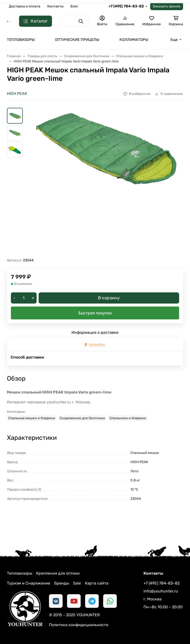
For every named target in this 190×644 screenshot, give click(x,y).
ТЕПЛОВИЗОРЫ (21, 40)
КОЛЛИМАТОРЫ (134, 40)
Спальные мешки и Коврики (32, 418)
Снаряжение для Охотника (82, 418)
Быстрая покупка (95, 313)
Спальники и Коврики (128, 418)
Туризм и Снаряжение (29, 583)
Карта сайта (97, 583)
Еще (174, 40)
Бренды (62, 583)
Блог (74, 6)
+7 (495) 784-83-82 (126, 6)
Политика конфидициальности (79, 625)
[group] (107, 183)
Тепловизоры (20, 573)
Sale (77, 583)
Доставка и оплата (25, 6)
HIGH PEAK (17, 94)
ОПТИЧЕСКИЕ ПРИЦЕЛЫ (77, 40)
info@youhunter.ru (161, 591)
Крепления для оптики (58, 573)
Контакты (55, 6)
